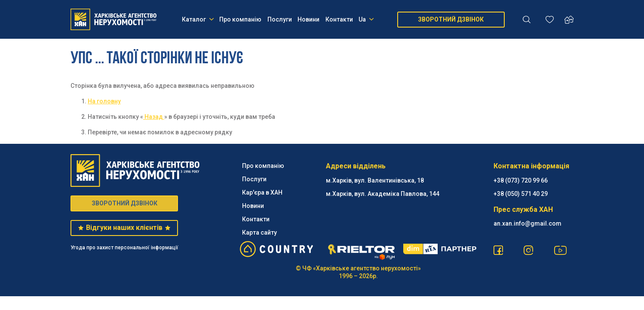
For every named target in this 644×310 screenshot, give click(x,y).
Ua (366, 19)
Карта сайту (259, 232)
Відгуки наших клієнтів (124, 228)
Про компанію (240, 19)
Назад (154, 117)
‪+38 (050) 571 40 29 (521, 194)
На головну (104, 101)
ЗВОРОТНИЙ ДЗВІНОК (451, 19)
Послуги (280, 19)
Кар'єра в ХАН (262, 192)
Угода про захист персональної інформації (124, 248)
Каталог (198, 19)
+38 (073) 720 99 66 (521, 180)
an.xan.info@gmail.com (527, 223)
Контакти (339, 19)
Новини (308, 19)
